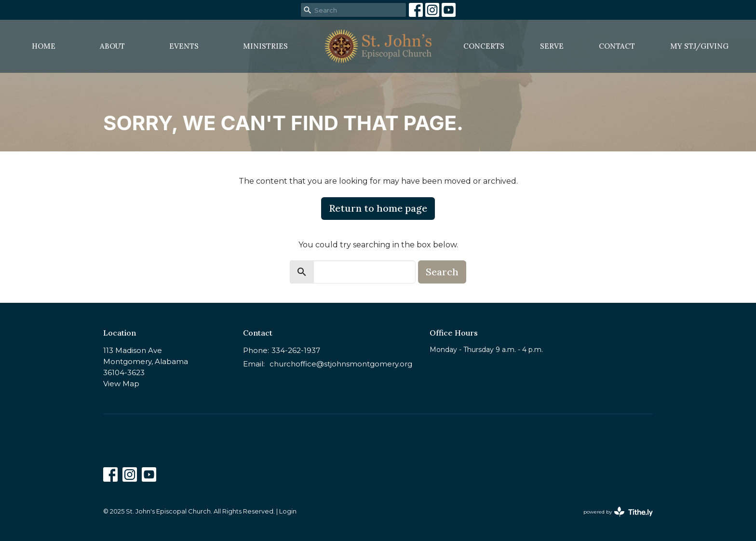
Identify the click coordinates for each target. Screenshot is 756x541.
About (112, 46)
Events (184, 46)
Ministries (265, 46)
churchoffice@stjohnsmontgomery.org (341, 364)
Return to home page (378, 208)
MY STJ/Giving (699, 46)
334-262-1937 (296, 350)
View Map (121, 384)
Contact (617, 46)
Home (44, 46)
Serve (552, 46)
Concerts (484, 46)
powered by (618, 512)
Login (288, 511)
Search (442, 272)
